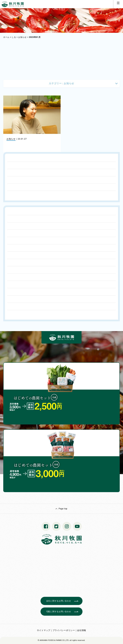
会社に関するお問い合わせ (59, 601)
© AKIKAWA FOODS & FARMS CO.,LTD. (53, 640)
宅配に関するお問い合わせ (59, 612)
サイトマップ (44, 630)
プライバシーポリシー (64, 630)
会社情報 (82, 630)
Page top (63, 509)
